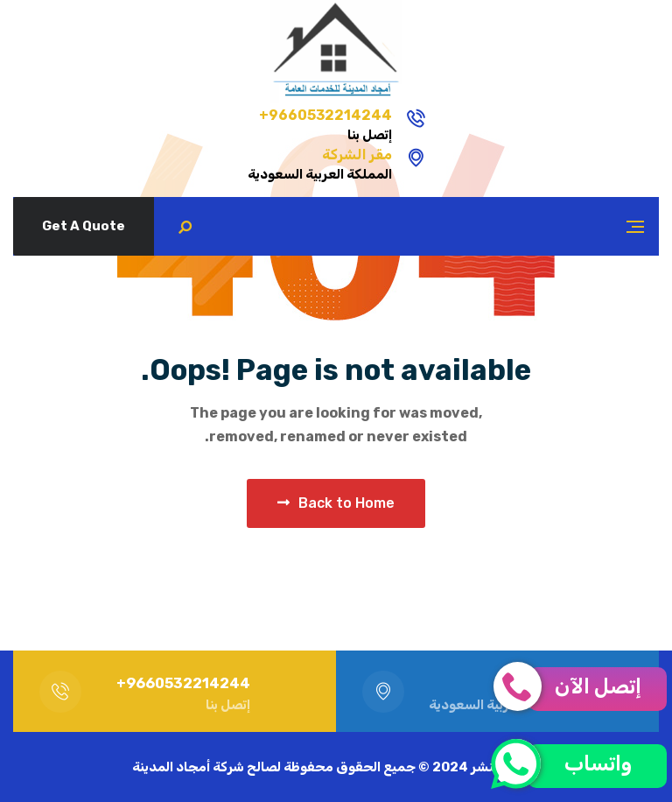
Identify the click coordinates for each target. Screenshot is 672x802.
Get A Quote (84, 226)
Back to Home (336, 503)
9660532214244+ (419, 115)
